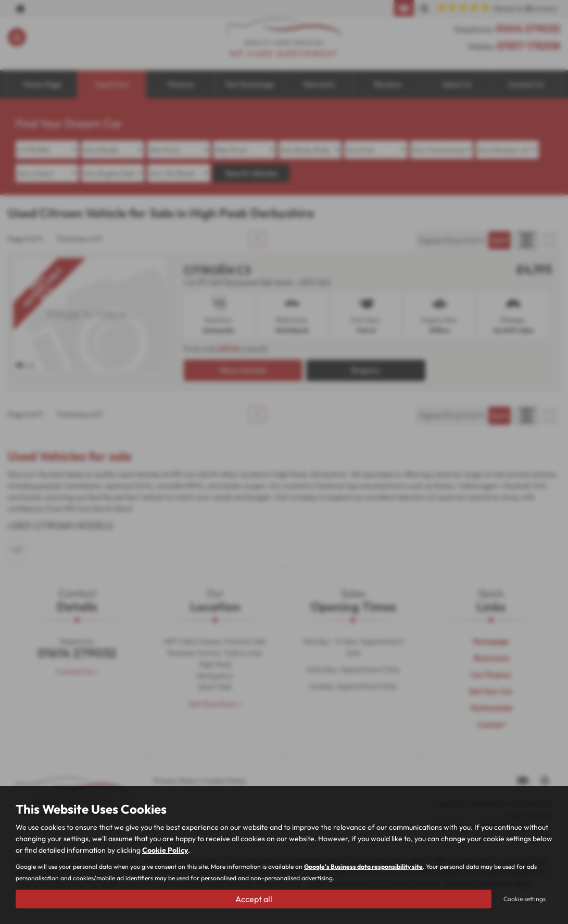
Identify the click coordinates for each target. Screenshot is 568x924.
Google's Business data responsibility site (363, 866)
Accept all (254, 898)
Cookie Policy (165, 850)
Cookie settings (525, 899)
